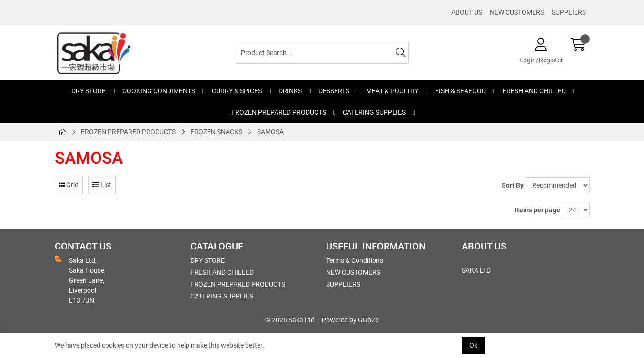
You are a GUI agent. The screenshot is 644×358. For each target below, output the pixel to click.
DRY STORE (89, 91)
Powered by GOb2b (350, 320)
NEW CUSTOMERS (517, 12)
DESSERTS (334, 91)
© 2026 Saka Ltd (290, 320)
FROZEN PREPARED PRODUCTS (279, 112)
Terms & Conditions (355, 260)
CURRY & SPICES (237, 91)
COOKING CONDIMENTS (159, 91)
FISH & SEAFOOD (461, 91)
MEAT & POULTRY (392, 91)
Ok (473, 345)
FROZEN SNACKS (216, 132)
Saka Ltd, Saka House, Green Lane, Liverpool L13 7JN (80, 280)
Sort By (513, 185)
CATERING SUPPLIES (374, 112)
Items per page (538, 210)
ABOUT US (467, 12)
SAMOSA (270, 132)
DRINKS (290, 91)
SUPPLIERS (569, 12)
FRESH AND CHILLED (534, 91)
